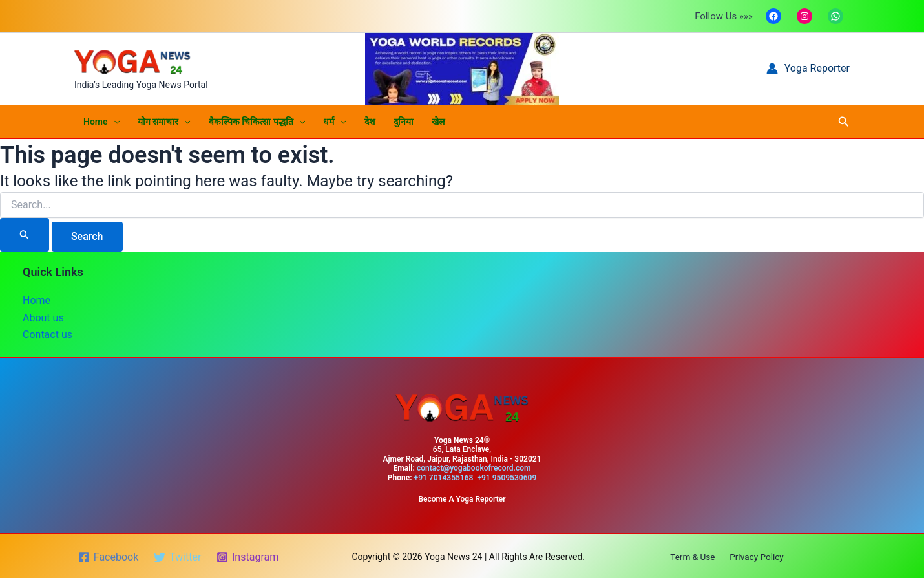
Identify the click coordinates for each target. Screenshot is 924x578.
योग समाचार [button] (164, 122)
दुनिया (404, 122)
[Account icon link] (808, 69)
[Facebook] (109, 556)
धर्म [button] (334, 122)
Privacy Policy (755, 555)
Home (37, 300)
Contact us (47, 335)
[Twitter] (178, 556)
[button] (114, 122)
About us (43, 317)
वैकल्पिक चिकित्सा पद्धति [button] (257, 122)
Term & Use (695, 555)
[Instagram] (249, 556)
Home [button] (101, 122)
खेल (438, 122)
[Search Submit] (25, 235)
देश (370, 122)
